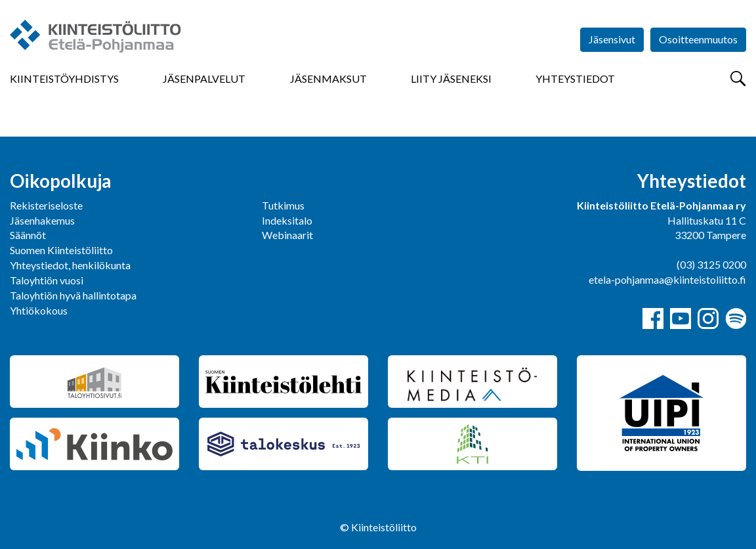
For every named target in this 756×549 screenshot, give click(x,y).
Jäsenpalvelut (204, 78)
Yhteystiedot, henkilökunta (70, 265)
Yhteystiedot (575, 78)
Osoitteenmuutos (698, 39)
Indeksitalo (287, 220)
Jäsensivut (612, 39)
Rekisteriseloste (46, 205)
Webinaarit (287, 235)
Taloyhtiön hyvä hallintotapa (73, 295)
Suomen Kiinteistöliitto (61, 250)
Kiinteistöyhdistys (64, 78)
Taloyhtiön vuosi (47, 280)
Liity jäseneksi (451, 78)
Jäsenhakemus (42, 220)
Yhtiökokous (39, 310)
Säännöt (28, 235)
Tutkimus (283, 205)
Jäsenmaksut (328, 78)
